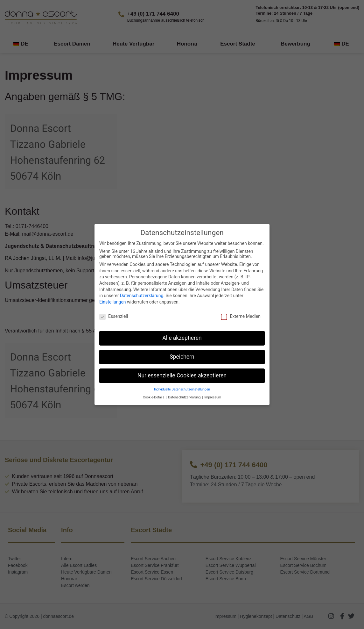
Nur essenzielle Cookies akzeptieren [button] (182, 375)
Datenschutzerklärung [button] (185, 397)
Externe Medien (241, 316)
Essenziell (114, 316)
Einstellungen (113, 302)
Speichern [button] (182, 357)
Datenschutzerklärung (142, 296)
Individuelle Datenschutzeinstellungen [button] (182, 389)
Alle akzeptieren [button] (182, 338)
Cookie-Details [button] (154, 397)
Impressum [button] (213, 397)
